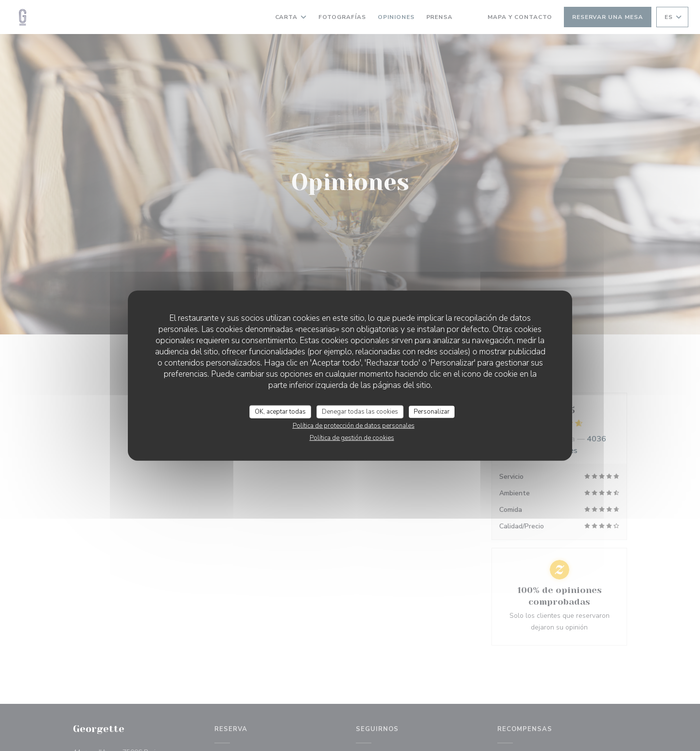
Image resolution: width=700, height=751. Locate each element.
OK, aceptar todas (280, 411)
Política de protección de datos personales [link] (354, 426)
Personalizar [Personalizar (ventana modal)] (432, 411)
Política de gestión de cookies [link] (352, 438)
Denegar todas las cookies (360, 411)
